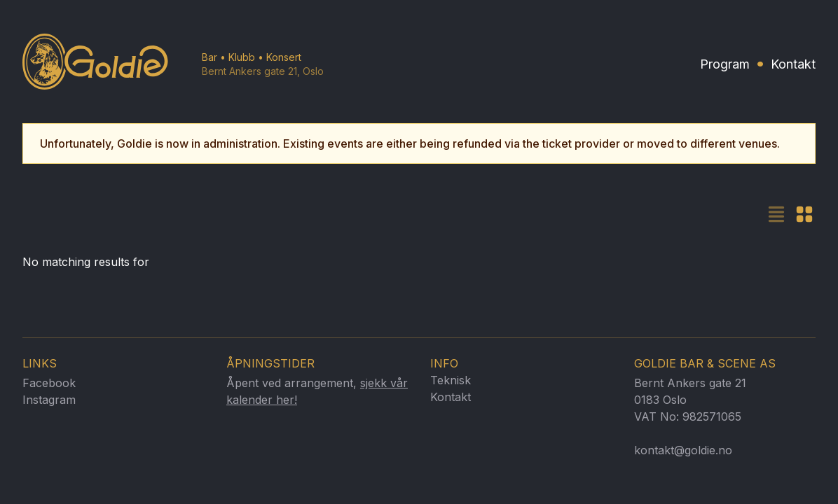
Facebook (49, 383)
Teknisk (451, 380)
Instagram (49, 400)
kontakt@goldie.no (683, 450)
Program (725, 64)
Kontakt (793, 64)
